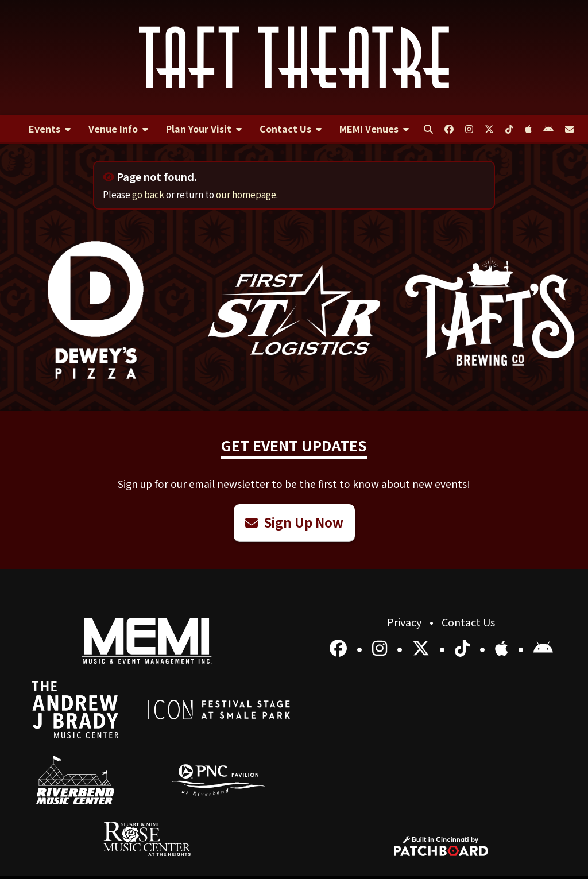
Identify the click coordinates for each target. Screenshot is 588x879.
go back (148, 194)
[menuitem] (49, 129)
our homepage (246, 194)
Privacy (405, 622)
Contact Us (468, 622)
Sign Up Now (294, 522)
